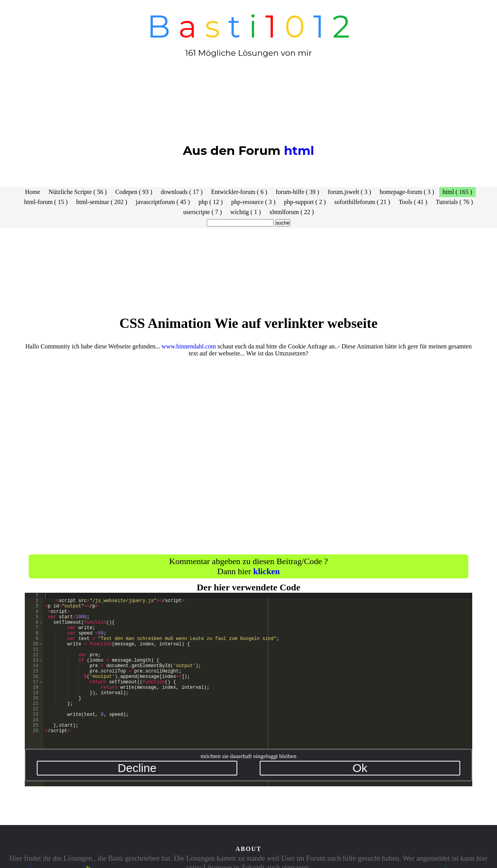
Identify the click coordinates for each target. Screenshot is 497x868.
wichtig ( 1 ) (246, 212)
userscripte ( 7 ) (202, 212)
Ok (360, 768)
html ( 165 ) (458, 192)
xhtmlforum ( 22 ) (292, 212)
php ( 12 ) (211, 202)
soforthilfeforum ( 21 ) (362, 202)
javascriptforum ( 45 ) (163, 202)
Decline (137, 768)
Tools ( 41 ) (413, 202)
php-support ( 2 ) (305, 202)
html (299, 151)
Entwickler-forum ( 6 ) (239, 192)
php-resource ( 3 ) (253, 202)
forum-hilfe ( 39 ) (297, 192)
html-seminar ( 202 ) (102, 202)
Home (33, 192)
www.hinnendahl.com (189, 346)
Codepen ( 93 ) (134, 192)
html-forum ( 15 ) (46, 202)
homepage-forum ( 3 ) (407, 192)
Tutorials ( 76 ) (454, 202)
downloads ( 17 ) (182, 192)
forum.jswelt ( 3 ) (350, 192)
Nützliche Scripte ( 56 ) (78, 192)
